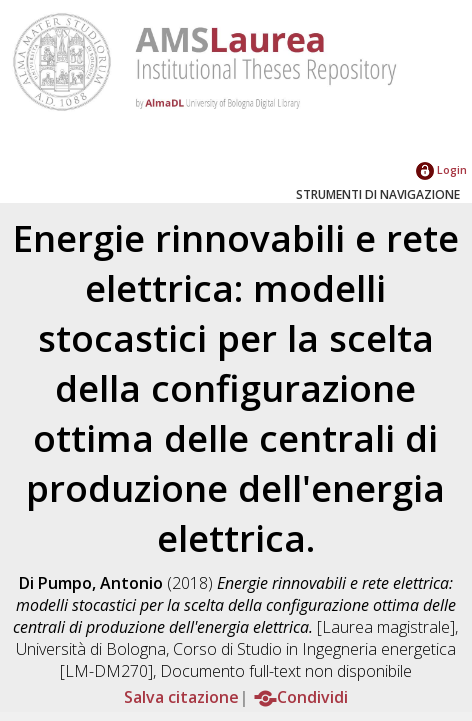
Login (441, 169)
